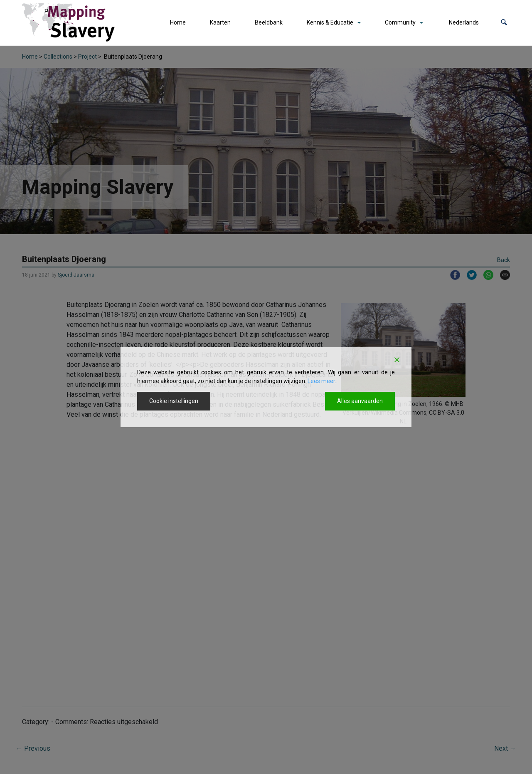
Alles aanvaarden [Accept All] (360, 401)
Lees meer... (323, 381)
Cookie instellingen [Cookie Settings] (174, 401)
